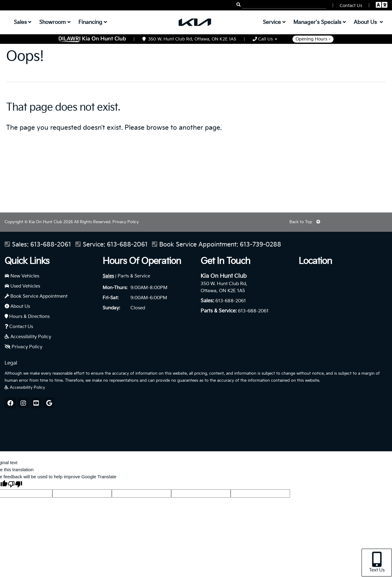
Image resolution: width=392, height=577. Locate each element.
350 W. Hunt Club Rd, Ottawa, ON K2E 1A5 (189, 39)
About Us (17, 306)
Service (274, 22)
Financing (93, 22)
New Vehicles (22, 276)
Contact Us (19, 327)
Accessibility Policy (28, 337)
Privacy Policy (126, 222)
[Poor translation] (15, 485)
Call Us (265, 39)
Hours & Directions (27, 317)
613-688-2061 (51, 245)
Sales (108, 276)
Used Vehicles (22, 286)
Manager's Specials (320, 22)
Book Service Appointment (36, 296)
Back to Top (305, 222)
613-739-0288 (260, 245)
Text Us (377, 562)
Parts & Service (134, 276)
